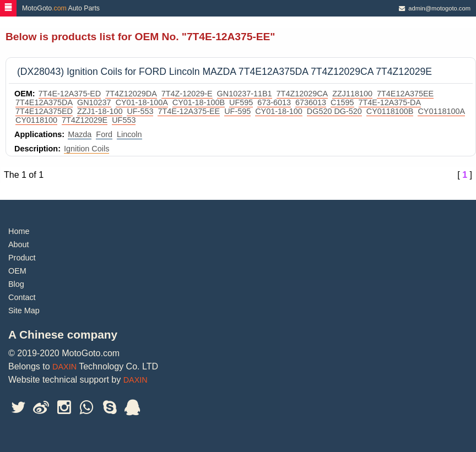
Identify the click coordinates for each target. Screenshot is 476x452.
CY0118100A (441, 111)
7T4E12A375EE (405, 94)
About (19, 244)
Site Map (24, 311)
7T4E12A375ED (44, 111)
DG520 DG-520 (334, 111)
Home (19, 231)
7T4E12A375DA (44, 102)
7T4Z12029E (85, 120)
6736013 (311, 102)
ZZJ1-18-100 (100, 111)
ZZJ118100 (352, 94)
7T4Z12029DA (131, 94)
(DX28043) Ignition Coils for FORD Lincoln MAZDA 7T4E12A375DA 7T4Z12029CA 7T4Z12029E (225, 72)
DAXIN (64, 367)
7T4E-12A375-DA (390, 102)
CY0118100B (390, 111)
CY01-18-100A (142, 102)
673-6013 (274, 102)
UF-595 (237, 111)
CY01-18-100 (279, 111)
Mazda (80, 134)
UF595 (241, 102)
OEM (17, 271)
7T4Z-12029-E (187, 94)
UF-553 (140, 111)
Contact (22, 297)
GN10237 (94, 102)
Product (22, 258)
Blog (16, 284)
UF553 (124, 120)
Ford (104, 134)
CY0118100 (36, 120)
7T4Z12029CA (302, 94)
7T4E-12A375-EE (189, 111)
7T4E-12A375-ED (70, 94)
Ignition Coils (86, 149)
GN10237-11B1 (245, 94)
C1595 (342, 102)
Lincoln (129, 134)
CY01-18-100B (199, 102)
